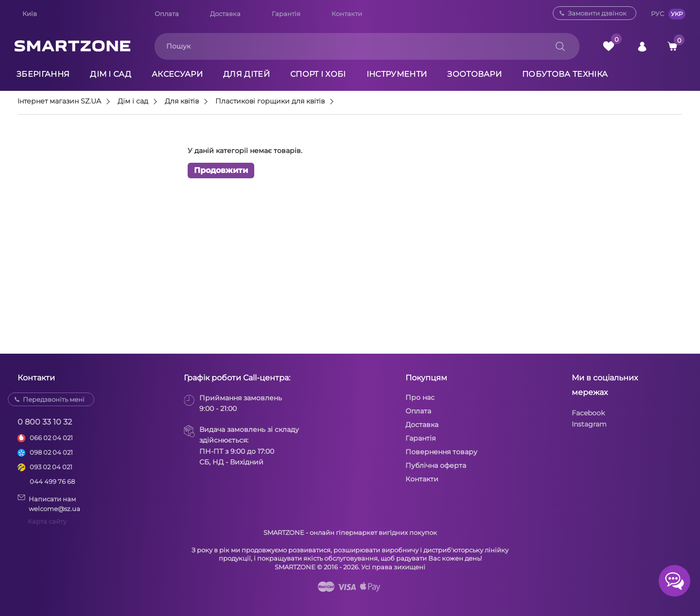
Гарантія (286, 14)
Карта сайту (47, 521)
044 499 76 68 (52, 481)
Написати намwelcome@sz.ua (49, 503)
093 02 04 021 (51, 467)
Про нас (420, 397)
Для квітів (182, 102)
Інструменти (397, 74)
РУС (657, 14)
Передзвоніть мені (54, 399)
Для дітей (246, 74)
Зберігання (43, 74)
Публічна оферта (436, 465)
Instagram (589, 424)
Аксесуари (177, 74)
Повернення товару (441, 452)
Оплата (167, 14)
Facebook (588, 413)
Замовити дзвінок (597, 13)
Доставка (225, 14)
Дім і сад (111, 74)
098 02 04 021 (51, 452)
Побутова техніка (565, 74)
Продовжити (221, 171)
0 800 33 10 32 (45, 422)
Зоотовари (474, 74)
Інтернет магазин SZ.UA (59, 102)
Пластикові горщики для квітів (270, 102)
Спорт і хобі (318, 74)
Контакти (347, 14)
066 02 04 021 (51, 438)
